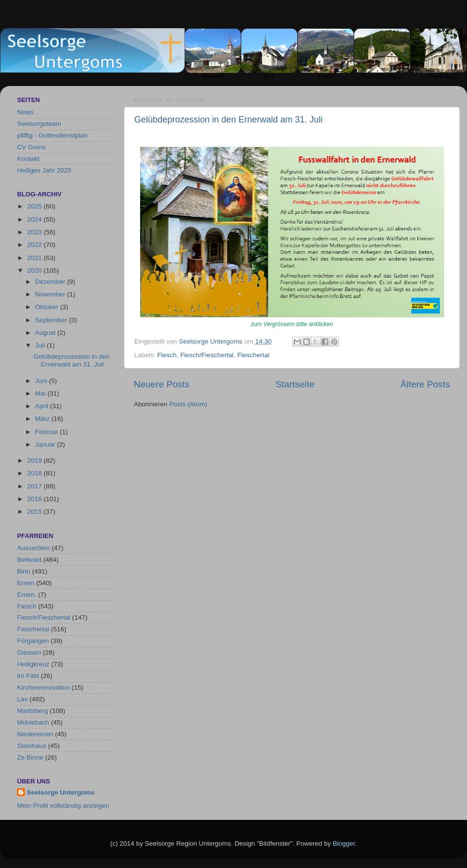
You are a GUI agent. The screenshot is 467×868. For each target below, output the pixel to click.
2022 (36, 245)
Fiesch (167, 355)
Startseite (295, 384)
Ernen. (27, 595)
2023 (36, 232)
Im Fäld (28, 676)
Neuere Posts (162, 384)
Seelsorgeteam (39, 124)
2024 (36, 219)
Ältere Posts (425, 384)
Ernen (26, 583)
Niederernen (35, 734)
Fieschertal (253, 355)
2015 (36, 512)
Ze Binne (30, 757)
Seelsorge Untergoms (61, 792)
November (51, 294)
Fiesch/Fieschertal (207, 355)
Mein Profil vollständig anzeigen (63, 806)
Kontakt (28, 159)
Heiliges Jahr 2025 (44, 170)
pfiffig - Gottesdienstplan (52, 135)
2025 (36, 206)
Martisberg (33, 711)
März (43, 419)
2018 (36, 473)
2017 (36, 486)
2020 (36, 270)
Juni (42, 381)
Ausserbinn (34, 548)
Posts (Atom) (188, 404)
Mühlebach (33, 722)
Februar (47, 432)
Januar (46, 444)
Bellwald (29, 560)
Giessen (29, 652)
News (25, 112)
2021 (36, 258)
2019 (36, 460)
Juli (41, 345)
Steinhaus (32, 746)
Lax (22, 699)
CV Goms (31, 147)
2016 (36, 499)
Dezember (51, 282)
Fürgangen (33, 641)
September (52, 320)
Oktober (48, 307)
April (43, 406)
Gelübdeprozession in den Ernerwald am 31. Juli (228, 120)
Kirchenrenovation (44, 687)
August (46, 333)
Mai (41, 393)
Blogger (344, 843)
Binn (24, 571)
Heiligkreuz (33, 664)
